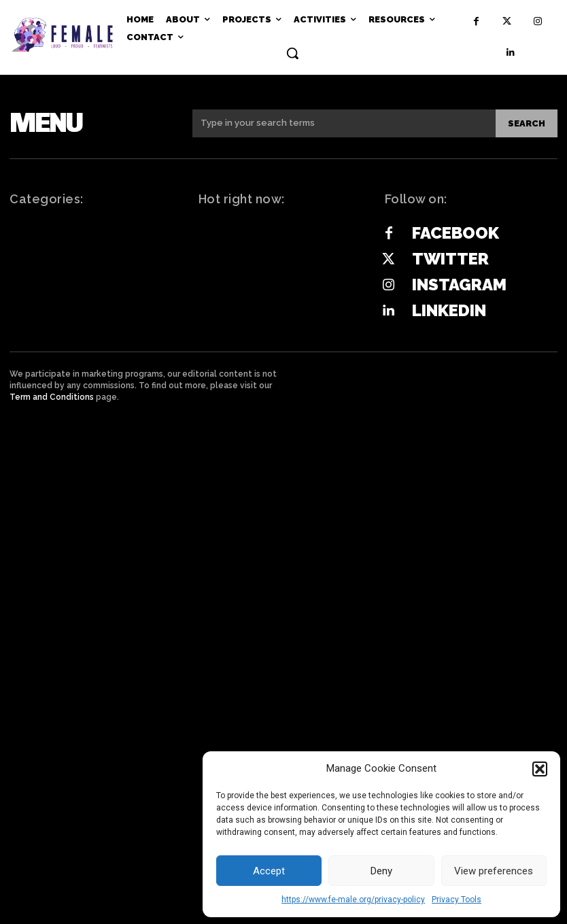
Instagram (459, 285)
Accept (269, 871)
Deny (381, 871)
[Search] (527, 123)
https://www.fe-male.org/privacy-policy (353, 900)
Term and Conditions (52, 397)
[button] (540, 769)
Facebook (456, 233)
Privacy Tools (457, 900)
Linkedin (449, 310)
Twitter (450, 259)
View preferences (494, 871)
